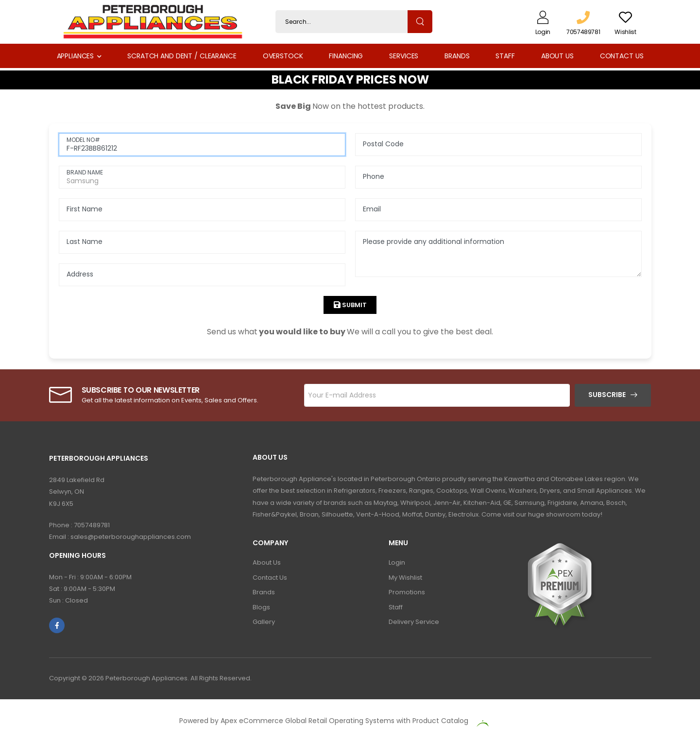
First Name (85, 209)
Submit (354, 305)
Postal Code (383, 144)
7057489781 (92, 525)
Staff (505, 56)
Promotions (407, 592)
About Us (557, 56)
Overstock (283, 56)
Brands (457, 56)
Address (80, 274)
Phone (374, 176)
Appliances (76, 56)
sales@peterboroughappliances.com (131, 537)
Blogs (261, 607)
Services (404, 56)
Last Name (85, 242)
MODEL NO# (83, 140)
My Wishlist (405, 578)
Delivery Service (414, 622)
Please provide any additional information (434, 242)
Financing (346, 56)
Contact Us (622, 56)
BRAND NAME (85, 172)
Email (372, 209)
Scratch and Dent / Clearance (182, 56)
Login (397, 562)
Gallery (264, 622)
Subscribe (607, 395)
